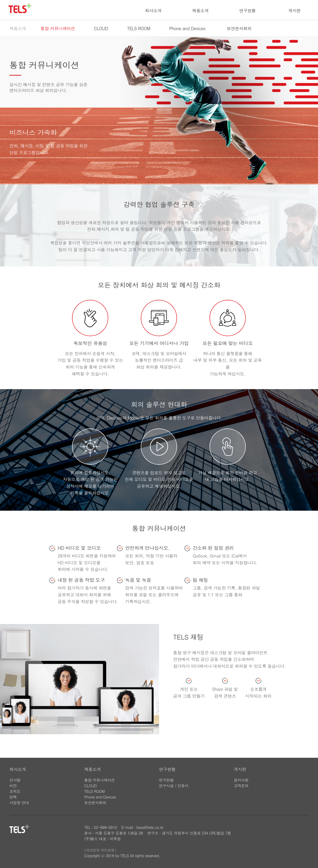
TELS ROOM (139, 28)
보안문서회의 (239, 28)
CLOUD (101, 28)
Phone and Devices (187, 28)
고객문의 (241, 786)
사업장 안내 (19, 803)
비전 (13, 786)
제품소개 (200, 10)
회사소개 (153, 10)
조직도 (15, 791)
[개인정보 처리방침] (100, 850)
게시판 (295, 10)
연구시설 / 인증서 (174, 786)
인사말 (15, 780)
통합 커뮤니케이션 (58, 28)
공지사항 (241, 780)
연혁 (13, 797)
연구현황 (247, 10)
